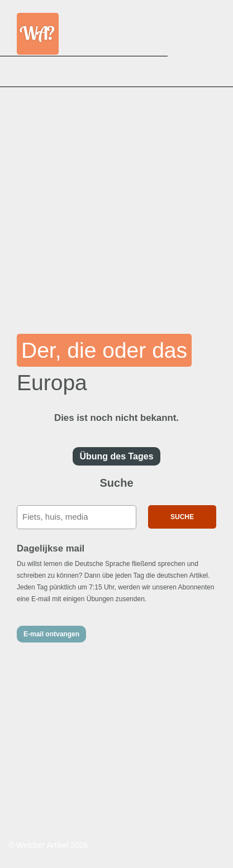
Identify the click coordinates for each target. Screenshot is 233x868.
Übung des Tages (116, 456)
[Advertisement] (116, 203)
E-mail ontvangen (51, 634)
